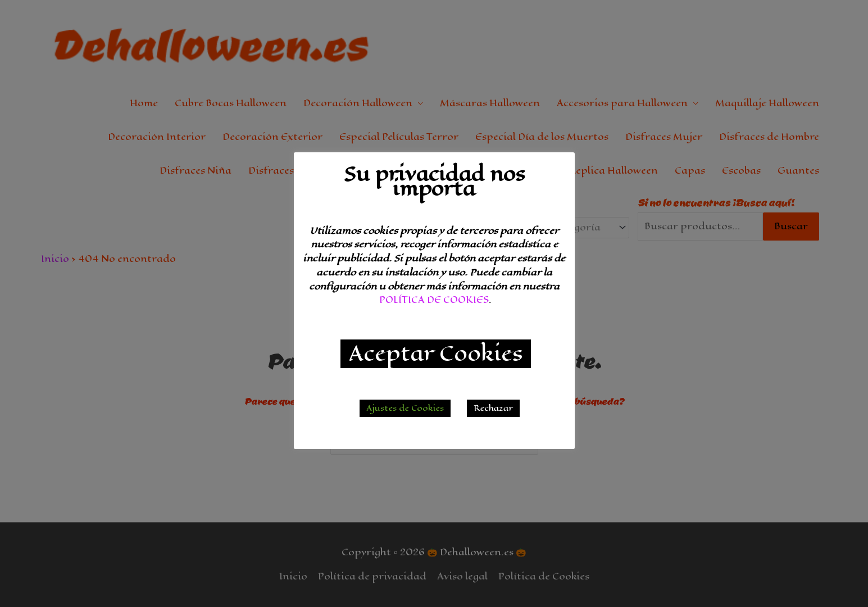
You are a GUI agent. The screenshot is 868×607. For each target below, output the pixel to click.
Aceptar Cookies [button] (436, 354)
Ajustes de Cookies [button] (405, 408)
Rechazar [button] (493, 408)
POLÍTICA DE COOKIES (434, 300)
